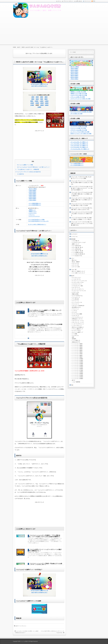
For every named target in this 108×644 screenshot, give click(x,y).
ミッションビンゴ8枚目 (77, 355)
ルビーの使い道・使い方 (78, 247)
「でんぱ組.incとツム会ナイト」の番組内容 (27, 169)
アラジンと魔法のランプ (78, 329)
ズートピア (75, 312)
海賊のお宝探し (76, 294)
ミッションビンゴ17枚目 (78, 370)
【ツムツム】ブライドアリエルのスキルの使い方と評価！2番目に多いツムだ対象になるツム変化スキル (82, 194)
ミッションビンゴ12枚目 (78, 362)
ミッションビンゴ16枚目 (78, 369)
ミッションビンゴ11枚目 (78, 360)
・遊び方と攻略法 (32, 189)
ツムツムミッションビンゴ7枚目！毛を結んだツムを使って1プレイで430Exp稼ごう (46, 564)
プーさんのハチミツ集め (78, 286)
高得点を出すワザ (76, 342)
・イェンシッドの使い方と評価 (78, 128)
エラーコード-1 (76, 263)
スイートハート (76, 301)
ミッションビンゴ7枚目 (77, 354)
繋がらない (75, 260)
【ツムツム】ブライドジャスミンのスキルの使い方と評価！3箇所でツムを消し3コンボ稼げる (82, 183)
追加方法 (21, 174)
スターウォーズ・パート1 (78, 321)
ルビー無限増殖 (77, 382)
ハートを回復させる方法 (78, 252)
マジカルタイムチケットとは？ (79, 242)
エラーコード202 (76, 267)
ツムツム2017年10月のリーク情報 (36, 220)
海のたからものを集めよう (78, 327)
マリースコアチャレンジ (78, 317)
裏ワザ (74, 380)
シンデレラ (75, 311)
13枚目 (32, 103)
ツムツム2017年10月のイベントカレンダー (38, 221)
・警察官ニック (32, 210)
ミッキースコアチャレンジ (78, 324)
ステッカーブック (76, 287)
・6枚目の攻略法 (32, 198)
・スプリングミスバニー (34, 216)
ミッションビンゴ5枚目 (77, 350)
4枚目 (46, 97)
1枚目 (33, 97)
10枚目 (37, 101)
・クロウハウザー (32, 213)
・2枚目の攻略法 (32, 192)
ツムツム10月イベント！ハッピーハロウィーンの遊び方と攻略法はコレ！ (45, 550)
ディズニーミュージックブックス (80, 281)
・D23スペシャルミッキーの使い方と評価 (80, 134)
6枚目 (37, 99)
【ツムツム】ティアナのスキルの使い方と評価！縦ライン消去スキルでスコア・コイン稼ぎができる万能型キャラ (82, 188)
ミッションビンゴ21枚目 (78, 375)
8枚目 (46, 99)
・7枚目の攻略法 (32, 200)
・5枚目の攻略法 (32, 197)
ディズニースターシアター (78, 282)
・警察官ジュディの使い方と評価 (78, 94)
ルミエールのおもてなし (78, 296)
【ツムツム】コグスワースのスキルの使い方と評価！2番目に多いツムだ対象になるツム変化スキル (82, 200)
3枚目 (42, 97)
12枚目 (47, 101)
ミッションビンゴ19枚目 (78, 372)
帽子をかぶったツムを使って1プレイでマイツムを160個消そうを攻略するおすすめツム (46, 325)
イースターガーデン (77, 279)
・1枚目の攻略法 (32, 190)
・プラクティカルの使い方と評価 (78, 130)
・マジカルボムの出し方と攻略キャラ (79, 149)
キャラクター (74, 234)
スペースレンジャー (77, 277)
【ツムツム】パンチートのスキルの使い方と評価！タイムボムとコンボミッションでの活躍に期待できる (82, 223)
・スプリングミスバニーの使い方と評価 (80, 99)
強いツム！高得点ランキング (79, 271)
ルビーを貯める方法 (77, 246)
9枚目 (32, 101)
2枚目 (37, 97)
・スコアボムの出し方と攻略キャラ (79, 147)
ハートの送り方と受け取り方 (79, 254)
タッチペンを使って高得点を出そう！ (37, 224)
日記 (72, 385)
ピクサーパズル (76, 292)
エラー (73, 258)
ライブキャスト (23, 626)
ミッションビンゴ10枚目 (78, 359)
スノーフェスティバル (77, 302)
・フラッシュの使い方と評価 (77, 97)
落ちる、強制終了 (76, 262)
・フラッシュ (31, 215)
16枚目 (47, 103)
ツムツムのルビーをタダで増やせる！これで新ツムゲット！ (34, 167)
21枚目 (39, 107)
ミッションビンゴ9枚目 (77, 357)
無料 (73, 337)
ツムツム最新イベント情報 (25, 165)
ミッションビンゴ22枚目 (78, 377)
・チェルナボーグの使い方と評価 (78, 127)
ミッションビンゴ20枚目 (78, 374)
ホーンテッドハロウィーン (78, 289)
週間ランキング (76, 244)
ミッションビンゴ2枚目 (77, 345)
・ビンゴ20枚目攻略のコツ (35, 203)
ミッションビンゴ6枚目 (77, 352)
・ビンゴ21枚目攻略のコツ (35, 205)
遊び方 (17, 626)
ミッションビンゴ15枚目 (78, 367)
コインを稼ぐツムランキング (79, 273)
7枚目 (42, 99)
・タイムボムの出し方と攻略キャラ (79, 142)
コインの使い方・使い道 (78, 251)
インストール (74, 237)
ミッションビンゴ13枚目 (78, 364)
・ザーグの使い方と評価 (76, 114)
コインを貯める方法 (77, 249)
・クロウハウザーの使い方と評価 (78, 95)
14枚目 (37, 103)
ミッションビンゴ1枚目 (77, 344)
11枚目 (42, 101)
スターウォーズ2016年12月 (78, 306)
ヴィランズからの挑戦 (77, 314)
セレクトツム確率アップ (78, 332)
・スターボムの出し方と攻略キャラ (79, 145)
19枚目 (42, 105)
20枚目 (47, 105)
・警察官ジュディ (32, 211)
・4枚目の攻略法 (32, 195)
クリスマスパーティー (77, 284)
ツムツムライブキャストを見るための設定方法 (28, 172)
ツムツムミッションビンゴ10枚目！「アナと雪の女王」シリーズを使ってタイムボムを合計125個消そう (45, 536)
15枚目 (42, 103)
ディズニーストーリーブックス (79, 291)
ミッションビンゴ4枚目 (77, 349)
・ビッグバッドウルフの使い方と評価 (79, 132)
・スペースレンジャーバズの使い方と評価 (81, 112)
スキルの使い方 (76, 241)
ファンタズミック (76, 297)
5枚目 (33, 99)
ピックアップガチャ (77, 330)
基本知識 (73, 239)
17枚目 (32, 105)
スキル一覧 (74, 270)
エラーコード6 (75, 265)
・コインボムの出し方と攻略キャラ (79, 144)
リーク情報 (75, 334)
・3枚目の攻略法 (32, 194)
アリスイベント (76, 309)
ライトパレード (76, 304)
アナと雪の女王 (76, 299)
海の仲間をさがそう (77, 307)
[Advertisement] (54, 30)
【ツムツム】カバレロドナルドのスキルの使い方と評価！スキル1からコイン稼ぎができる (82, 214)
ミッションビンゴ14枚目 (78, 365)
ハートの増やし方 (76, 340)
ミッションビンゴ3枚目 (77, 347)
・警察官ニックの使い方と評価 (78, 92)
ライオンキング (76, 316)
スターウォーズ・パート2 (78, 322)
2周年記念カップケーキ (77, 319)
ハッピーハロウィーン (77, 326)
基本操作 (74, 339)
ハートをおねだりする (77, 256)
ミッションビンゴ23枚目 (78, 379)
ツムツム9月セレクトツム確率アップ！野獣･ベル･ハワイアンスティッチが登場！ (45, 311)
